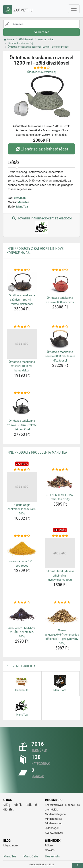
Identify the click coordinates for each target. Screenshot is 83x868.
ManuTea (22, 207)
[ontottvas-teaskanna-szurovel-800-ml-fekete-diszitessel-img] (60, 339)
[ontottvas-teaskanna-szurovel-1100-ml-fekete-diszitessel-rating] (22, 270)
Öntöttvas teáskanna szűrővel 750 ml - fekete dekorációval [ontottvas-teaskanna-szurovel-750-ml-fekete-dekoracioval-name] (22, 425)
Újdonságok (52, 828)
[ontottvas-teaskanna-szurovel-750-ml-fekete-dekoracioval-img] (22, 406)
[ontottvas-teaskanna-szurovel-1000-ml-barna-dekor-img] (22, 344)
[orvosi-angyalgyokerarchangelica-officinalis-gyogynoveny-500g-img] (62, 616)
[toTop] (77, 865)
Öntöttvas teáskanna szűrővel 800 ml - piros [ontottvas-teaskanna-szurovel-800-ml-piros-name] (60, 300)
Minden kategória (55, 814)
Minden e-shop (54, 823)
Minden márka (54, 819)
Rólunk (49, 846)
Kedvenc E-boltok (21, 666)
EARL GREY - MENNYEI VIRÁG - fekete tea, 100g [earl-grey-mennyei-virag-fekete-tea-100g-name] (22, 632)
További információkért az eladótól (41, 225)
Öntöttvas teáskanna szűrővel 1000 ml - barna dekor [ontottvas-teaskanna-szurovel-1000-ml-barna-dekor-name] (22, 366)
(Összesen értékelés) (42, 72)
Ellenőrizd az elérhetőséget (41, 149)
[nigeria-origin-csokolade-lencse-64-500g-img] (22, 487)
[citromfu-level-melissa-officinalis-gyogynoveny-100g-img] (60, 553)
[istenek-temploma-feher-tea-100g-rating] (60, 470)
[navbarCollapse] (74, 9)
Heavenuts (52, 856)
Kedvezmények (54, 833)
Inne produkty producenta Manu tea (37, 452)
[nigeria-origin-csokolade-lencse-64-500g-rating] (22, 470)
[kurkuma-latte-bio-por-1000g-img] (22, 548)
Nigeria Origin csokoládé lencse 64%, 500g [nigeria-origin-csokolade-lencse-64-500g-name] (22, 509)
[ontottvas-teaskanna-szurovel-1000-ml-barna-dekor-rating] (22, 327)
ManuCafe (31, 856)
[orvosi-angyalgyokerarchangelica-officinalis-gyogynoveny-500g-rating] (62, 603)
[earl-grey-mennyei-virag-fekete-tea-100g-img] (22, 614)
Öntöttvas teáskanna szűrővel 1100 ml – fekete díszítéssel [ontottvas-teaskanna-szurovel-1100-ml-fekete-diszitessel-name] (22, 300)
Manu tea (23, 202)
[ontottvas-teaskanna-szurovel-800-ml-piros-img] (60, 283)
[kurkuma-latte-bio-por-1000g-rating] (22, 536)
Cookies (50, 850)
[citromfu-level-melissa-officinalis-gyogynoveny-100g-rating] (60, 536)
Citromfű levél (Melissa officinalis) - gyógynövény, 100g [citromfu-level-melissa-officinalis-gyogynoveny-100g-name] (60, 575)
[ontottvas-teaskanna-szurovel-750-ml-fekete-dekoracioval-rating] (22, 393)
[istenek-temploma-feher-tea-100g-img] (60, 482)
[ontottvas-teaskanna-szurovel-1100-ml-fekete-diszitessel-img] (22, 282)
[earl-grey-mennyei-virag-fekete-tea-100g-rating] (22, 603)
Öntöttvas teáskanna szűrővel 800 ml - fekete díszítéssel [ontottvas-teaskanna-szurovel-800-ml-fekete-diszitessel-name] (60, 356)
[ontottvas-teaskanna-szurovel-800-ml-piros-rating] (60, 270)
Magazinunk (11, 846)
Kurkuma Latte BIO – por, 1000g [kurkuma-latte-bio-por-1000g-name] (22, 563)
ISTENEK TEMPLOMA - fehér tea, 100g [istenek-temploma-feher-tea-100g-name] (60, 497)
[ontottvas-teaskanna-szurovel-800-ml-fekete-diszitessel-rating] (60, 327)
